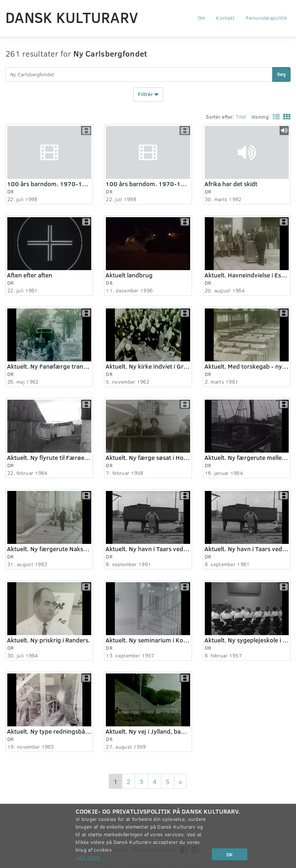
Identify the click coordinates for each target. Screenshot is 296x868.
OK (230, 854)
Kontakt (225, 18)
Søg (281, 74)
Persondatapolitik (266, 18)
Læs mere (88, 857)
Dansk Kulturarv (72, 17)
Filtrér (148, 95)
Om (202, 18)
